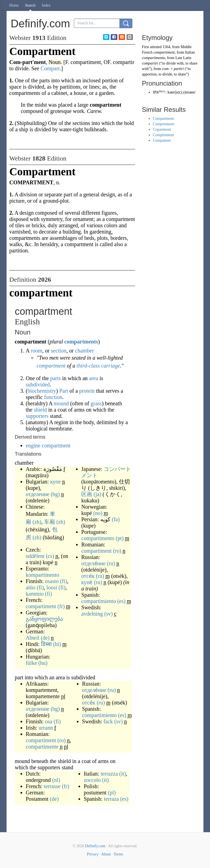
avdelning (92, 614)
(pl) (112, 793)
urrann (46, 728)
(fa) (116, 519)
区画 (87, 494)
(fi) (64, 581)
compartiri (150, 63)
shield (40, 410)
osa (49, 721)
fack (108, 721)
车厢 (49, 522)
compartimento (98, 538)
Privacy (93, 854)
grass (96, 403)
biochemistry (42, 391)
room (36, 351)
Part (64, 391)
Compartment (163, 119)
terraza (111, 799)
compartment (51, 366)
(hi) (57, 644)
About (106, 854)
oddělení (35, 556)
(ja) (97, 494)
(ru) (111, 563)
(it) (122, 774)
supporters (37, 416)
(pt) (120, 538)
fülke (31, 663)
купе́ (87, 582)
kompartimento (42, 575)
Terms (118, 854)
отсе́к (88, 576)
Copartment (162, 129)
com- (166, 69)
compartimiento (99, 601)
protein (87, 391)
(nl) (56, 780)
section (59, 351)
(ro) (117, 551)
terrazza (109, 774)
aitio (31, 587)
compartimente (42, 747)
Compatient (162, 140)
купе (55, 482)
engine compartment (48, 445)
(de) (45, 638)
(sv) (108, 614)
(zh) (37, 522)
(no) (98, 513)
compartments (81, 342)
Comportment (164, 124)
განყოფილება (44, 619)
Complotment (163, 135)
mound (61, 403)
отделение (37, 494)
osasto (52, 581)
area (94, 378)
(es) (121, 601)
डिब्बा (46, 644)
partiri (179, 69)
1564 (166, 47)
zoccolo (92, 780)
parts (55, 378)
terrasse (52, 786)
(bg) (55, 494)
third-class (88, 366)
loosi (52, 587)
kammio (35, 594)
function (53, 397)
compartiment (41, 606)
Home (14, 5)
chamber (85, 351)
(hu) (43, 663)
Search (30, 5)
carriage (111, 366)
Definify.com (95, 846)
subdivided (38, 385)
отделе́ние (93, 563)
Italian (190, 52)
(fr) (61, 606)
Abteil (33, 638)
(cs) (50, 556)
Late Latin (183, 58)
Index (46, 5)
